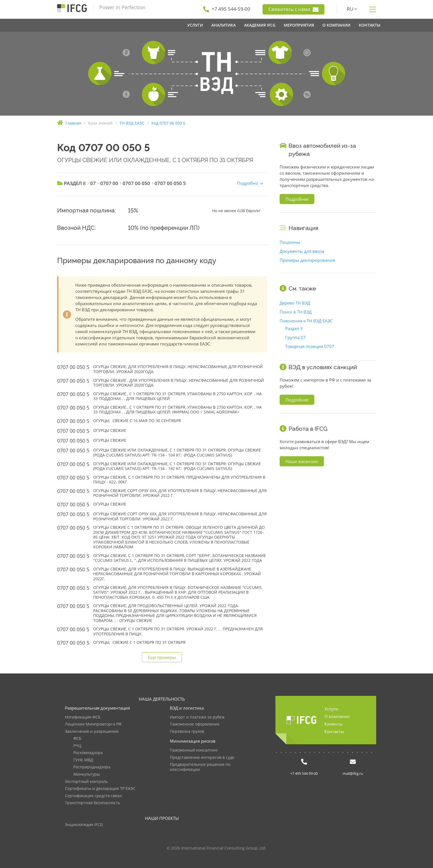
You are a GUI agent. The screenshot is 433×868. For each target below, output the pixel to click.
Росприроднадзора (92, 767)
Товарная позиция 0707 (310, 346)
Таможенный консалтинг (194, 750)
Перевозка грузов (187, 732)
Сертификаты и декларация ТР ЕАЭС (100, 789)
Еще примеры (162, 657)
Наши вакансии (302, 461)
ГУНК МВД (83, 760)
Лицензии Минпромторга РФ (93, 724)
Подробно (248, 183)
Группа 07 (295, 337)
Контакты (334, 731)
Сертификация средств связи (93, 796)
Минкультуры (87, 774)
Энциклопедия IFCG (84, 825)
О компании (337, 716)
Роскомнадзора (88, 753)
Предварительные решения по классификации (200, 767)
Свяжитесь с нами (293, 9)
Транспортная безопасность (93, 803)
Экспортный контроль (86, 782)
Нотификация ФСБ (83, 717)
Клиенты (333, 724)
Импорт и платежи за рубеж (197, 717)
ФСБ (77, 739)
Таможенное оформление (195, 724)
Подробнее (297, 199)
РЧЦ (77, 746)
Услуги (331, 709)
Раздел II (294, 328)
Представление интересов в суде (202, 758)
